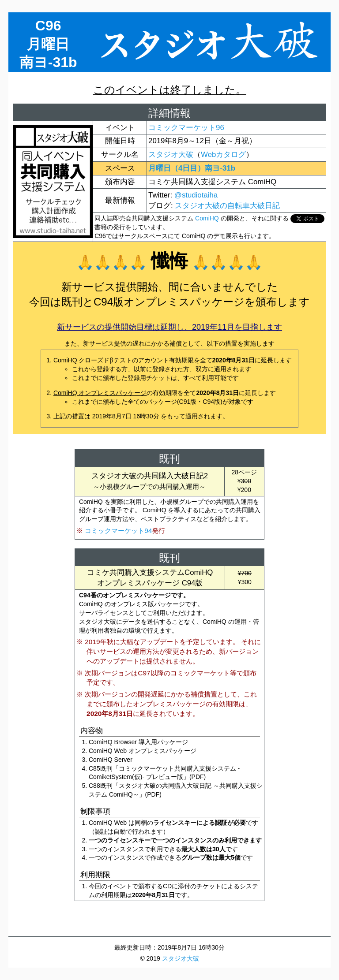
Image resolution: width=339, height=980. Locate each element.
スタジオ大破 (171, 155)
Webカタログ (223, 155)
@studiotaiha (196, 195)
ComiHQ (207, 218)
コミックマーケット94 (118, 531)
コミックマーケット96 (186, 128)
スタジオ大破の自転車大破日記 (227, 206)
